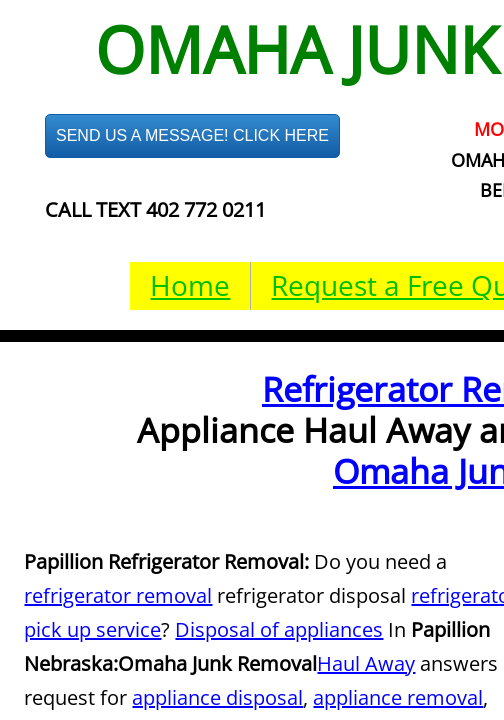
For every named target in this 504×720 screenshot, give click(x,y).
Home (190, 285)
